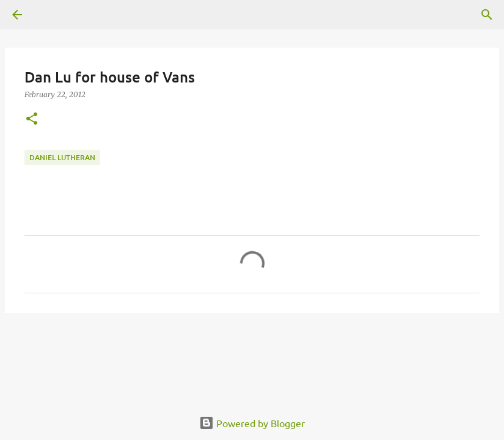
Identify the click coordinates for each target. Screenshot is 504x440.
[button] (32, 119)
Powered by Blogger (252, 423)
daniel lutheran (62, 157)
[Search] (487, 15)
